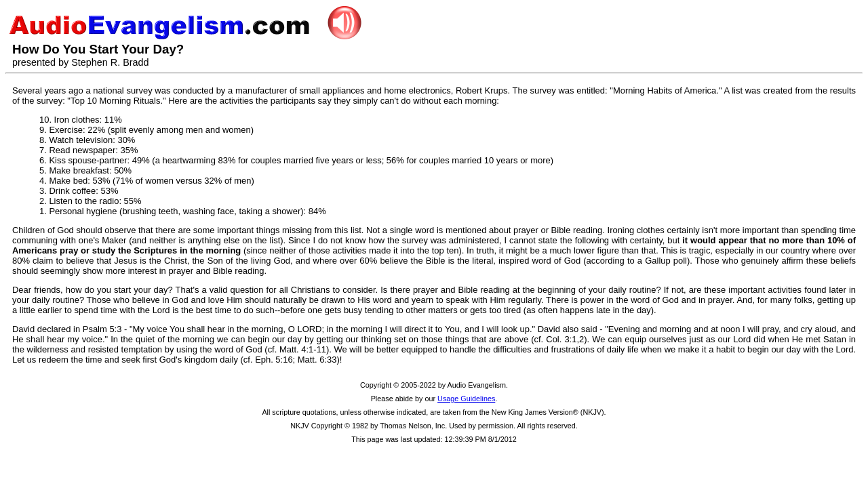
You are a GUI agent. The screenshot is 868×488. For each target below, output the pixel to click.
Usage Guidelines (466, 399)
